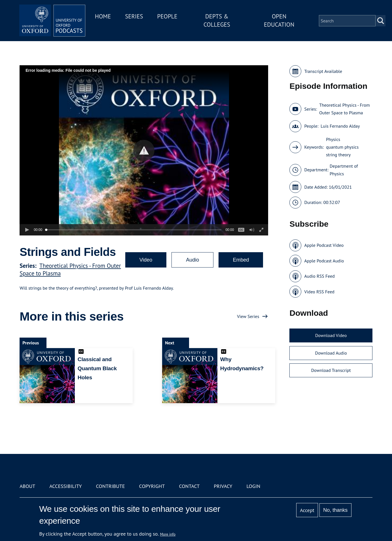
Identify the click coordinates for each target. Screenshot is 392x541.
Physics (333, 139)
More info (168, 534)
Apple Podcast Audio (324, 261)
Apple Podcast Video (324, 245)
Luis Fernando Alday (340, 126)
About (27, 486)
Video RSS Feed (319, 292)
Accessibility (65, 486)
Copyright (152, 486)
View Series (248, 316)
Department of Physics (344, 170)
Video (146, 260)
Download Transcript (331, 370)
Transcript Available (323, 71)
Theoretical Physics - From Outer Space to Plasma (345, 109)
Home (105, 17)
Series (136, 17)
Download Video (331, 335)
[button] (144, 150)
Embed (241, 260)
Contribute (111, 486)
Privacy (223, 486)
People (170, 17)
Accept (307, 510)
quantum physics (342, 147)
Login (253, 486)
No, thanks (335, 510)
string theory (338, 155)
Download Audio (331, 353)
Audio (192, 260)
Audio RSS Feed (319, 276)
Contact (189, 486)
